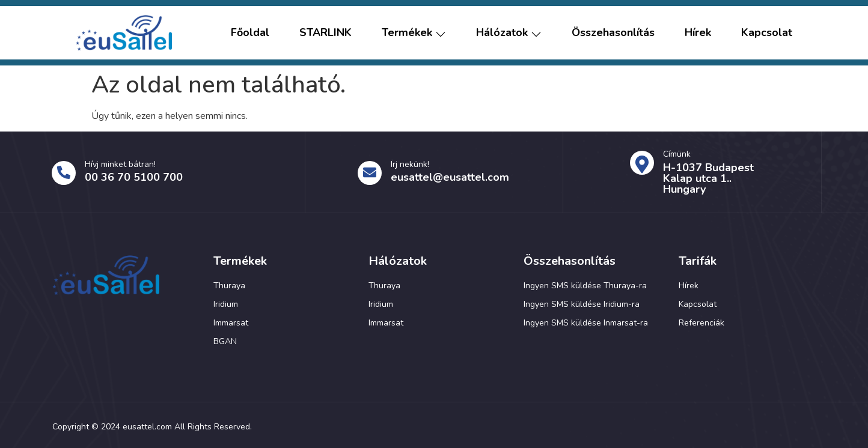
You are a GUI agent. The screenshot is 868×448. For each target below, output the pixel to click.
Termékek (414, 33)
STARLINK (325, 33)
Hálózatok (509, 33)
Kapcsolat (767, 33)
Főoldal (250, 33)
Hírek (698, 33)
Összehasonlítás (613, 33)
